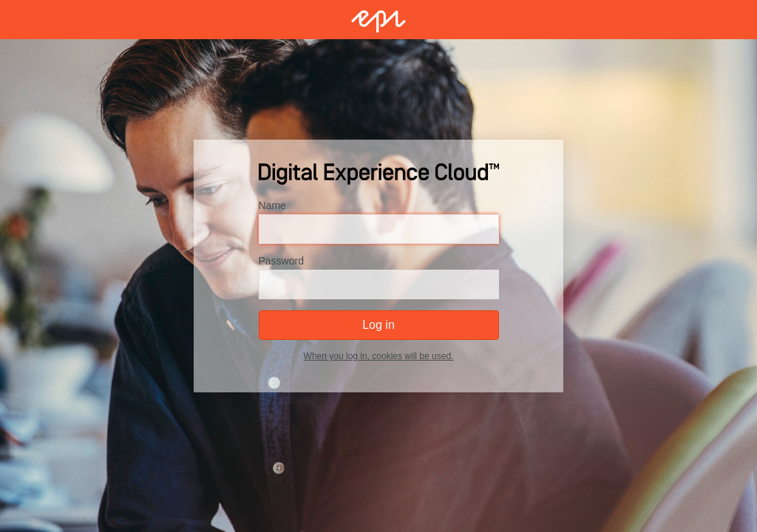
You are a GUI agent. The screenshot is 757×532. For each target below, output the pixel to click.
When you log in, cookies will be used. (379, 356)
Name (272, 205)
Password (281, 261)
